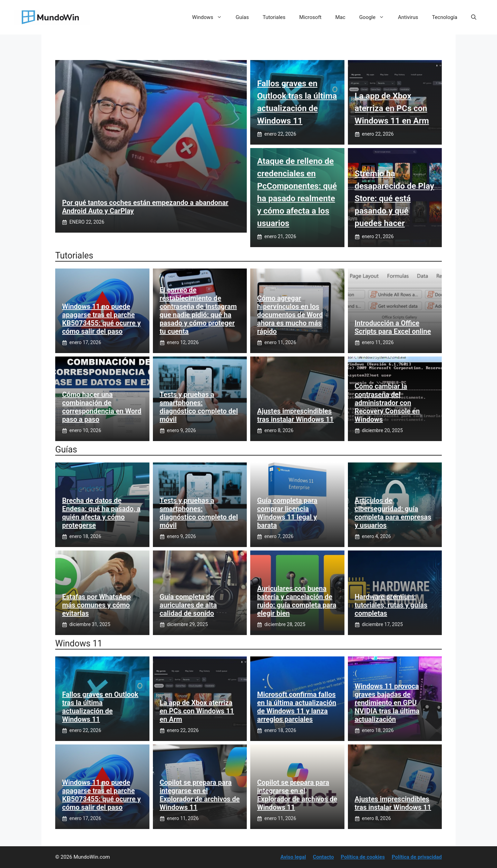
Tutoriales (274, 17)
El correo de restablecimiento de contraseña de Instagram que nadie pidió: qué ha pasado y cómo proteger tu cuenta (198, 311)
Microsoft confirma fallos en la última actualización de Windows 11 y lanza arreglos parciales (297, 707)
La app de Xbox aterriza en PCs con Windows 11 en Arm (392, 108)
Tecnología (445, 17)
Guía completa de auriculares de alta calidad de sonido (188, 605)
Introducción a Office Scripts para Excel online (393, 327)
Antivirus (408, 17)
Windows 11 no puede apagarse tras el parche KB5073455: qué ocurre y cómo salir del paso (101, 319)
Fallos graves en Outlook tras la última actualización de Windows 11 (100, 707)
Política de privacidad (417, 857)
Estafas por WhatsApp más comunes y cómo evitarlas (96, 605)
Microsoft (310, 17)
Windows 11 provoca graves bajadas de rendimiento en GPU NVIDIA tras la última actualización (387, 703)
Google (375, 17)
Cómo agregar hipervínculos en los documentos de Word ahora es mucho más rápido (290, 315)
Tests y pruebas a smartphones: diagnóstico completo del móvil (199, 407)
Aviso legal (293, 857)
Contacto (323, 857)
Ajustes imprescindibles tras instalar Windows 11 (295, 415)
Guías (242, 17)
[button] (474, 17)
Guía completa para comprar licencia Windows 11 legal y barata (287, 513)
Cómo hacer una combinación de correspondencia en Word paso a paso (102, 407)
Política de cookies (363, 857)
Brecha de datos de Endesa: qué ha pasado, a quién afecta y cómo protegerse (101, 513)
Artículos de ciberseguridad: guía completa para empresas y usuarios (393, 513)
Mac (340, 17)
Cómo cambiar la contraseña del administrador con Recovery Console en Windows (387, 403)
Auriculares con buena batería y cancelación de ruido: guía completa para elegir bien (297, 601)
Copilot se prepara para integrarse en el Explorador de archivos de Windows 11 (200, 795)
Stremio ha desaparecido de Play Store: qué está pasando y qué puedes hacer (394, 198)
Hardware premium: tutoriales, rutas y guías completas (391, 605)
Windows (211, 17)
